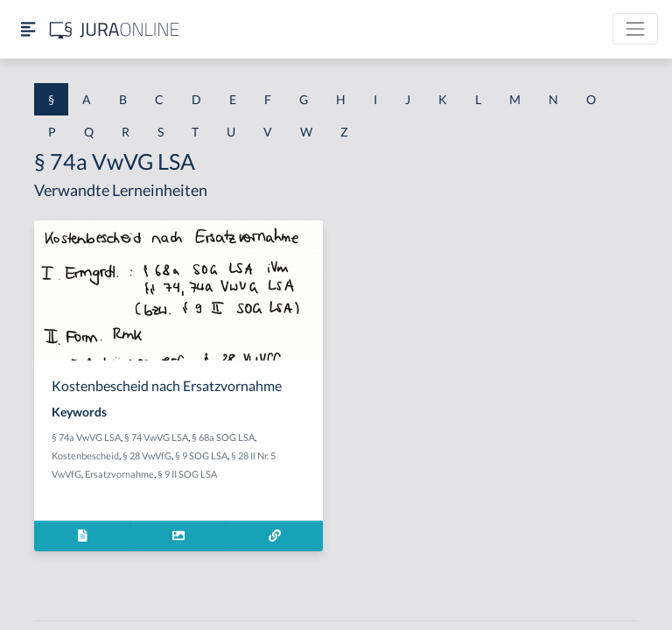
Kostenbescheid (85, 455)
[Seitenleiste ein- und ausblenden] (28, 29)
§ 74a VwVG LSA (86, 437)
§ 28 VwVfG (147, 455)
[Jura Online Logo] (115, 29)
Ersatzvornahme (119, 474)
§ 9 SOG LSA (201, 455)
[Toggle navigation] (635, 29)
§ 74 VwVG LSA (156, 437)
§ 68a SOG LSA (223, 437)
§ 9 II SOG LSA (187, 474)
